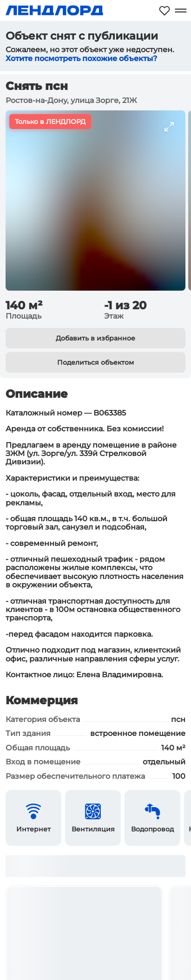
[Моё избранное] (165, 10)
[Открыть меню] (181, 10)
